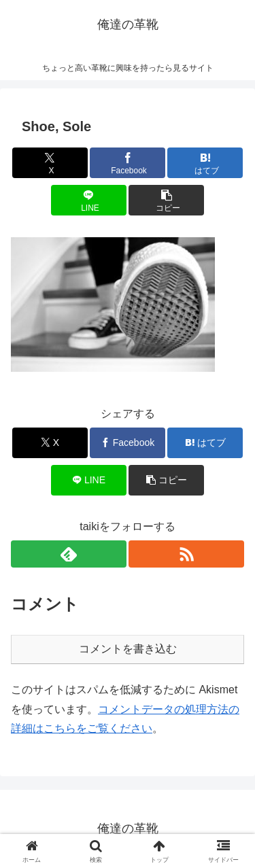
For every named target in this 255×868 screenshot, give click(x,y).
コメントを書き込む (128, 649)
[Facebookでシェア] (128, 163)
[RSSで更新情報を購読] (186, 554)
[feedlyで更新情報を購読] (69, 554)
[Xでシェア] (50, 163)
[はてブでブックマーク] (205, 163)
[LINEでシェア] (89, 200)
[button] (166, 200)
